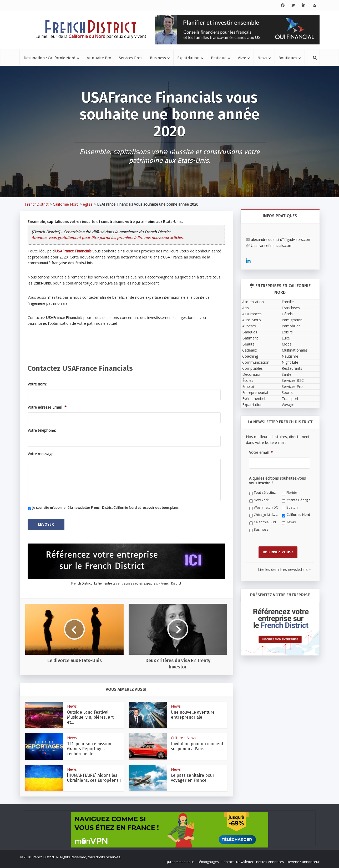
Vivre (242, 58)
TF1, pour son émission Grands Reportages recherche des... (89, 749)
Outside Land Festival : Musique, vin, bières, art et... (90, 717)
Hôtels (287, 314)
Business (158, 58)
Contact (227, 862)
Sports (287, 392)
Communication (256, 362)
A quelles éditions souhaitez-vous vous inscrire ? (277, 481)
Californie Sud (265, 522)
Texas (291, 522)
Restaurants (292, 368)
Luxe (286, 338)
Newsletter (245, 862)
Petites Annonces (270, 862)
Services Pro (292, 386)
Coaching (250, 356)
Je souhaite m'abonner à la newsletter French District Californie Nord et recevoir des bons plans (105, 508)
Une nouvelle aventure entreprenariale (193, 715)
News (262, 58)
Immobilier (291, 326)
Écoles (248, 380)
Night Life (290, 362)
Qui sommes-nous (180, 862)
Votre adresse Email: (47, 407)
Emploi (248, 386)
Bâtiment (250, 338)
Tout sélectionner (266, 493)
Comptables (252, 368)
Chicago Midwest (266, 515)
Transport (290, 399)
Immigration (292, 320)
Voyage (288, 405)
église (88, 204)
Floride (292, 493)
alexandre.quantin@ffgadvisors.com (279, 239)
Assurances (252, 314)
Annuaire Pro (99, 58)
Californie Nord (66, 204)
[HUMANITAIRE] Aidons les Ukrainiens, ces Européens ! (94, 778)
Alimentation (253, 302)
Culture (177, 738)
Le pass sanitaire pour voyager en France (193, 778)
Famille (288, 302)
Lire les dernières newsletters (285, 569)
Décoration (252, 374)
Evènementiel (254, 399)
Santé (287, 374)
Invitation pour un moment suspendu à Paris (197, 746)
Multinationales (295, 350)
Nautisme (290, 356)
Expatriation (188, 58)
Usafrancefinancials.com (269, 245)
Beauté (248, 344)
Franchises (291, 308)
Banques (250, 332)
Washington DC (266, 507)
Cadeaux (250, 350)
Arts (246, 308)
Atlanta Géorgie (298, 500)
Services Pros (131, 58)
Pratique (219, 58)
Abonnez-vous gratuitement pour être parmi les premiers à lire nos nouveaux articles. (108, 238)
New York (261, 500)
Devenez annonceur (303, 862)
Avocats (249, 326)
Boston (292, 507)
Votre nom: (37, 384)
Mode (287, 344)
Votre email (261, 453)
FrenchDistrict (37, 204)
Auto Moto (252, 320)
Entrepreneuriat (255, 392)
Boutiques (288, 58)
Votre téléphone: (42, 430)
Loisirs (287, 332)
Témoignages (208, 862)
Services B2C (293, 380)
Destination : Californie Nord (50, 58)
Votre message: (41, 454)
